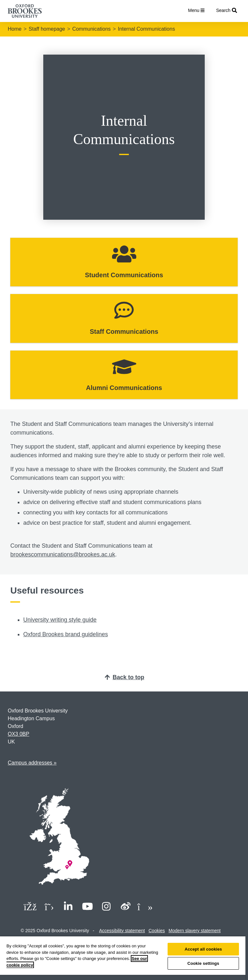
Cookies (157, 931)
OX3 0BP (19, 734)
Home (15, 29)
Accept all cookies (203, 949)
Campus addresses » (32, 763)
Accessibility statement (122, 931)
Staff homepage (47, 29)
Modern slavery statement (195, 931)
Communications (92, 29)
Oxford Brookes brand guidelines (66, 634)
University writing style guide (60, 620)
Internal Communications (146, 29)
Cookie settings (203, 963)
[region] (123, 958)
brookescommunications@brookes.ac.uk (63, 554)
